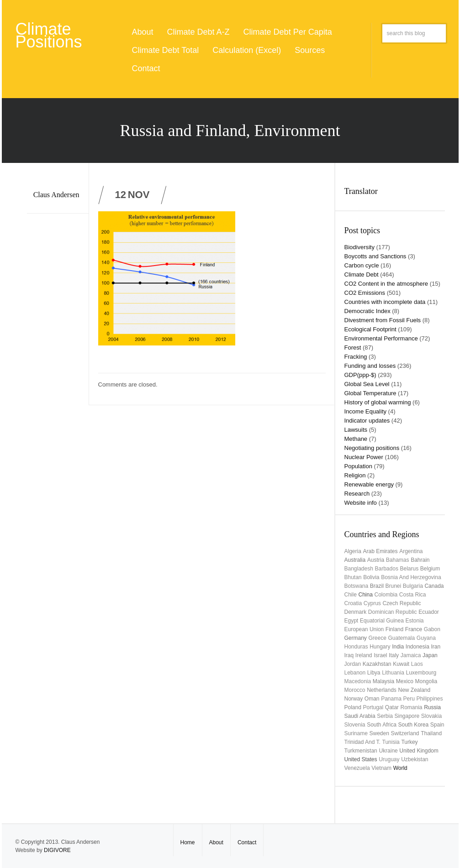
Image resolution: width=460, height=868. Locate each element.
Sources (310, 50)
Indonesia (418, 647)
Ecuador (429, 612)
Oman (372, 699)
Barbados (387, 569)
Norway (354, 699)
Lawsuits (356, 430)
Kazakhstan (377, 664)
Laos (417, 664)
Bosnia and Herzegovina (411, 577)
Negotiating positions (372, 448)
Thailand (431, 733)
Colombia (386, 595)
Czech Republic (402, 603)
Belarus (410, 569)
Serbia (385, 716)
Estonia (415, 621)
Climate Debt (362, 275)
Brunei (393, 586)
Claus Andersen (56, 195)
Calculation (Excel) (247, 50)
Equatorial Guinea (382, 621)
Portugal (373, 707)
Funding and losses (370, 366)
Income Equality (366, 411)
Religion (355, 475)
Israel (380, 655)
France (414, 629)
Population (358, 466)
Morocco (355, 690)
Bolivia (371, 577)
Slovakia (431, 716)
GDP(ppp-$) (360, 375)
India (398, 647)
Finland (394, 629)
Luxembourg (421, 673)
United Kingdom (419, 751)
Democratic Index (367, 311)
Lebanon (355, 673)
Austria (376, 560)
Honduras (356, 647)
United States (361, 759)
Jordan (353, 664)
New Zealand (414, 690)
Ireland (364, 655)
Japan (430, 655)
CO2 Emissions (365, 293)
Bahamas (398, 560)
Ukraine (388, 751)
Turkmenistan (361, 751)
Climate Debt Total (166, 50)
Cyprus (372, 603)
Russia (432, 707)
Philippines (429, 699)
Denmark (356, 612)
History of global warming (378, 402)
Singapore (407, 716)
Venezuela (357, 768)
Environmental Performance (381, 338)
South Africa (382, 725)
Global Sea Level (367, 384)
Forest (353, 348)
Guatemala (401, 638)
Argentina (411, 551)
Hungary (380, 647)
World (400, 768)
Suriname (356, 733)
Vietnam (381, 768)
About (143, 32)
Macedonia (358, 681)
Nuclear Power (364, 457)
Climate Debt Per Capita (288, 32)
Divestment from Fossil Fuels (383, 320)
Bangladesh (359, 569)
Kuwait (401, 664)
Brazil (377, 586)
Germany (356, 638)
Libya (374, 673)
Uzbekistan (415, 759)
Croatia (353, 603)
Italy (394, 655)
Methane (356, 439)
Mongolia (426, 681)
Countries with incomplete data (385, 302)
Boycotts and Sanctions (375, 256)
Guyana (426, 638)
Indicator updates (367, 421)
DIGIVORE (57, 850)
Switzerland (405, 733)
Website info (361, 503)
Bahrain (420, 560)
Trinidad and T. (362, 742)
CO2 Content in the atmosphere (386, 284)
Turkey (409, 742)
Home (188, 842)
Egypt (352, 621)
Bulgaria (413, 586)
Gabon (432, 629)
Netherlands (382, 690)
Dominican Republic (393, 612)
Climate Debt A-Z (198, 32)
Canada (434, 586)
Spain (437, 725)
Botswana (357, 586)
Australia (355, 560)
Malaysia (383, 681)
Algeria (353, 551)
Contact (146, 68)
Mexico (405, 681)
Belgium (430, 569)
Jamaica (411, 655)
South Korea (414, 725)
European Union (364, 629)
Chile (351, 595)
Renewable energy (369, 484)
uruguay (389, 759)
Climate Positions (49, 35)
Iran (436, 647)
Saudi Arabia (360, 716)
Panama (391, 699)
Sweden (379, 733)
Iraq (349, 655)
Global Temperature (370, 393)
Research (357, 494)
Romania (411, 707)
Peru (409, 699)
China (365, 595)
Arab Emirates (380, 551)
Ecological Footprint (370, 329)
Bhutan (353, 577)
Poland (353, 707)
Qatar (392, 707)
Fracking (356, 357)
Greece (377, 638)
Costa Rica (413, 595)
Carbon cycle (362, 265)
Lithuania (393, 673)
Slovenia (355, 725)
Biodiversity (360, 247)
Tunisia (391, 742)
